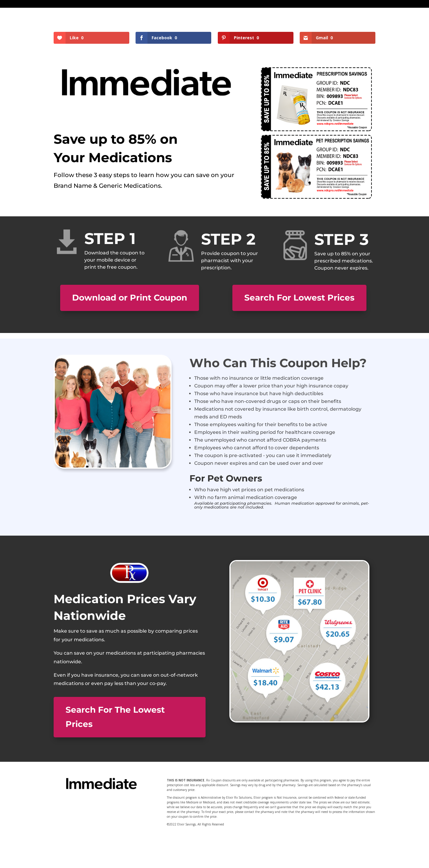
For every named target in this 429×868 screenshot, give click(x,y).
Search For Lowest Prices (299, 298)
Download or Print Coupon (130, 298)
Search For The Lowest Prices (115, 717)
